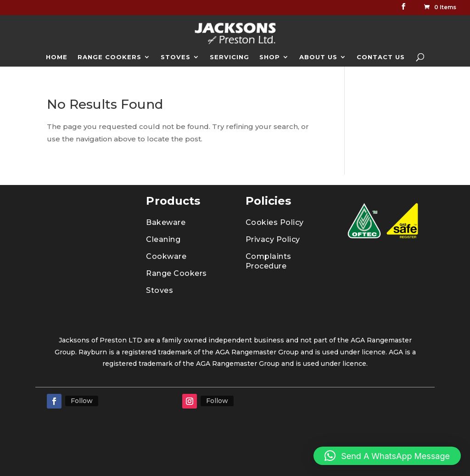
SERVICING (229, 57)
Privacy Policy (273, 239)
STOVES (176, 57)
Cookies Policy (275, 222)
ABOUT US (318, 57)
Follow (82, 401)
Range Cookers (176, 273)
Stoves (159, 290)
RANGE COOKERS (109, 57)
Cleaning (163, 239)
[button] (387, 456)
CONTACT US (381, 57)
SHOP (270, 57)
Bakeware (166, 222)
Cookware (166, 256)
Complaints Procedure (269, 261)
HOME (57, 57)
